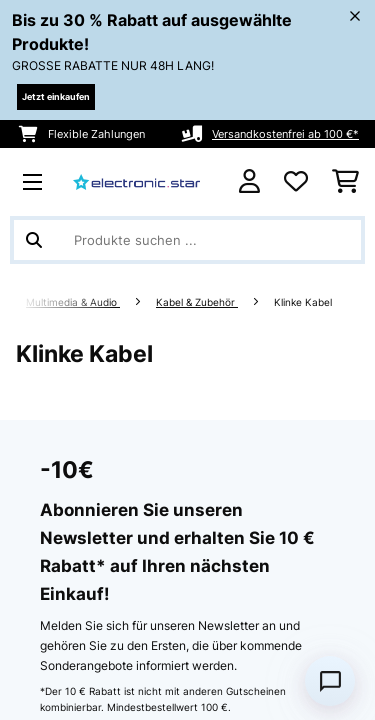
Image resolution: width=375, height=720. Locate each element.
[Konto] (249, 181)
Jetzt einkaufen (56, 96)
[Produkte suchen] (187, 240)
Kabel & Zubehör (197, 302)
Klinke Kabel (304, 302)
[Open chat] (330, 681)
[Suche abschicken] (34, 240)
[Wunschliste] (296, 182)
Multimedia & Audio (73, 302)
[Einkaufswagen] (345, 182)
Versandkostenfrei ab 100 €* (285, 134)
